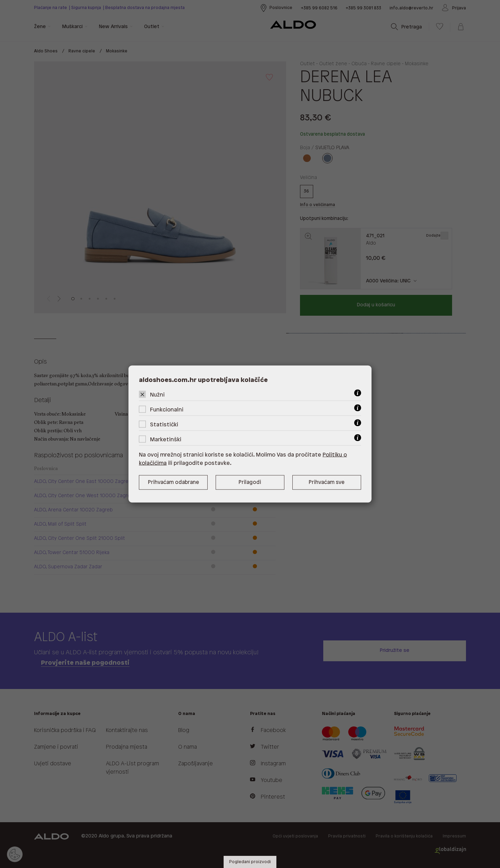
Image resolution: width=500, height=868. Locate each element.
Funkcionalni (167, 410)
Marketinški (166, 440)
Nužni (157, 395)
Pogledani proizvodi (250, 862)
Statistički (164, 425)
